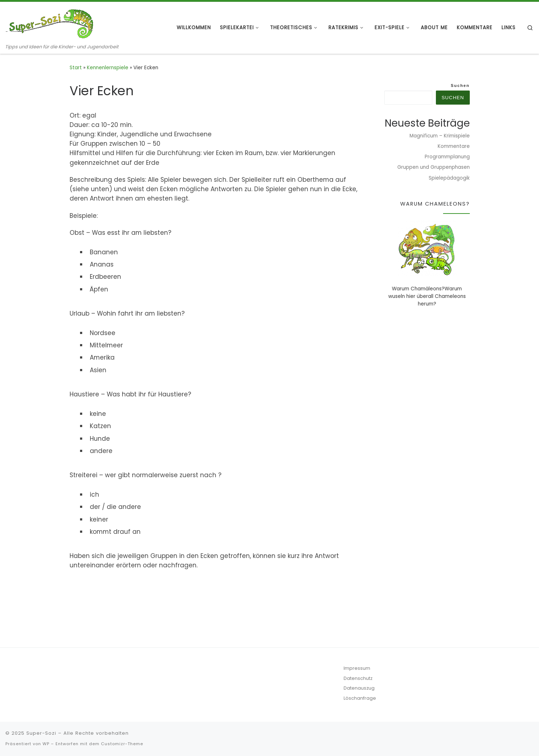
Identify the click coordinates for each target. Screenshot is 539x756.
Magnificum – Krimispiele (440, 136)
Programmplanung (447, 157)
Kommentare (454, 146)
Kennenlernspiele (108, 68)
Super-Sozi (41, 733)
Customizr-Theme (122, 744)
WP (46, 744)
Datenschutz (358, 678)
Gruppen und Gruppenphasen (434, 167)
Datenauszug (359, 688)
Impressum (357, 668)
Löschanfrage (360, 698)
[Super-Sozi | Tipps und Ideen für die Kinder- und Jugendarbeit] (50, 23)
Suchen (460, 85)
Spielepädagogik (449, 178)
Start (76, 68)
